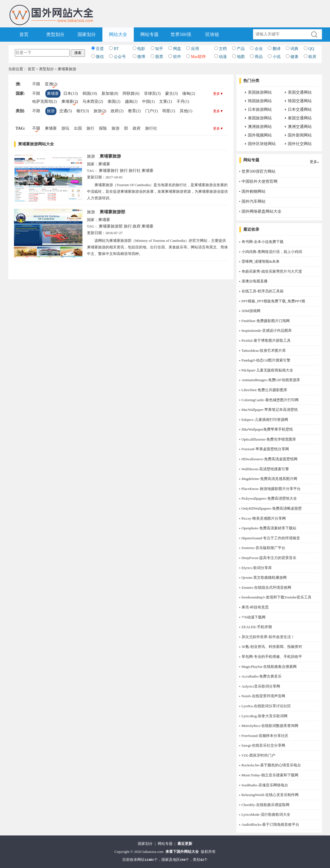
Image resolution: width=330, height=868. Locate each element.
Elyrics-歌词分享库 (257, 568)
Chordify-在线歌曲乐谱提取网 (266, 805)
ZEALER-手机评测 (257, 627)
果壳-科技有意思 (255, 607)
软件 (177, 57)
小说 (277, 57)
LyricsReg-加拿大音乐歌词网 (265, 716)
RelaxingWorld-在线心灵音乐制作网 (270, 795)
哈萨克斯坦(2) (44, 102)
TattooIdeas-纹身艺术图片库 (264, 350)
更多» (314, 162)
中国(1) (148, 102)
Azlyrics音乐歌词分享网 (261, 686)
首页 (24, 34)
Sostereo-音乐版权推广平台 (263, 548)
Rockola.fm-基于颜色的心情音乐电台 (271, 765)
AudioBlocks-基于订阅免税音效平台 (271, 824)
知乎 (159, 49)
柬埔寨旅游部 (112, 212)
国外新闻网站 (300, 135)
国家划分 (87, 34)
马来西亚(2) (93, 102)
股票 (159, 57)
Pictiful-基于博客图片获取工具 (266, 340)
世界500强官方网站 (259, 171)
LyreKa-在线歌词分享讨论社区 (266, 706)
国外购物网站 (254, 191)
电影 (141, 49)
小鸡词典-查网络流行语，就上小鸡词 (272, 252)
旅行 (90, 128)
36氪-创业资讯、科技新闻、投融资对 (272, 647)
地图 (241, 57)
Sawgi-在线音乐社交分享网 (264, 745)
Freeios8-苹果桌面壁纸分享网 (265, 449)
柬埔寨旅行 (109, 171)
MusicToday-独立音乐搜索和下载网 (270, 775)
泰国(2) (114, 102)
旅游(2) (100, 111)
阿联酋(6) (131, 94)
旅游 (51, 111)
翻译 (277, 49)
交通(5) (66, 111)
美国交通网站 (300, 92)
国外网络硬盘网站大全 (262, 211)
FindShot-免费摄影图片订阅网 (266, 321)
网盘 (177, 49)
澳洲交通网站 (300, 127)
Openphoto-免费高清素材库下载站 (269, 528)
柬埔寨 (53, 94)
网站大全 (118, 34)
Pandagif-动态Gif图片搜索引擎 (266, 360)
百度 (100, 49)
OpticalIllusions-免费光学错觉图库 (269, 439)
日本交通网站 (300, 109)
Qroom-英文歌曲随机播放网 (264, 577)
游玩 (65, 128)
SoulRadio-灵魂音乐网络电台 (265, 785)
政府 (137, 128)
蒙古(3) (171, 94)
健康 (294, 57)
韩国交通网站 (300, 101)
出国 (78, 128)
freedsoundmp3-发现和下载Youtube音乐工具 (277, 597)
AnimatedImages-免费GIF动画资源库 (271, 380)
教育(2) (134, 111)
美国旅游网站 (260, 92)
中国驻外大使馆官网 (260, 181)
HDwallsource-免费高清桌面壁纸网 (270, 459)
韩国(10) (90, 94)
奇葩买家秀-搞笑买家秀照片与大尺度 (272, 271)
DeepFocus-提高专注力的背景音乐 (269, 558)
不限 (36, 84)
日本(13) (71, 94)
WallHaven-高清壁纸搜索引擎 (265, 469)
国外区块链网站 (262, 144)
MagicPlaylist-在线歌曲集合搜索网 (269, 667)
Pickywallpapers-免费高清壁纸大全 (269, 498)
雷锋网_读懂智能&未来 (261, 261)
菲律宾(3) (152, 94)
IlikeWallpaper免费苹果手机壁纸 (267, 429)
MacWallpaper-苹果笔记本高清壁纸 (270, 410)
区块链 (212, 34)
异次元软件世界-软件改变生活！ (268, 637)
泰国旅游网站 (260, 118)
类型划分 (55, 34)
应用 (195, 49)
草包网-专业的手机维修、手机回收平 (272, 657)
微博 (141, 57)
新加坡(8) (110, 94)
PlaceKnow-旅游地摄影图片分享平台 (271, 489)
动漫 (223, 57)
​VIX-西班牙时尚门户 (258, 755)
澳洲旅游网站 (260, 127)
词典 (294, 49)
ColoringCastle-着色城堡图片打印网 (270, 400)
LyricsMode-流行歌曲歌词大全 (266, 814)
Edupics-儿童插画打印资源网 (265, 420)
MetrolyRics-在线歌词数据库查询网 (270, 726)
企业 (259, 49)
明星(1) (169, 111)
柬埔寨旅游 (110, 156)
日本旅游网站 (260, 109)
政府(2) (117, 111)
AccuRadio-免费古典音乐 (262, 676)
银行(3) (83, 111)
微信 (100, 57)
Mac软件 (199, 57)
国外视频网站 (260, 135)
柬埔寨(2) (70, 102)
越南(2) (131, 102)
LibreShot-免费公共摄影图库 (264, 390)
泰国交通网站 (300, 118)
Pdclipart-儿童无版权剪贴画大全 (267, 370)
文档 (223, 49)
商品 (259, 57)
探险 (103, 128)
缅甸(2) (189, 94)
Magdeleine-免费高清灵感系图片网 (270, 479)
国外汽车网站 (254, 201)
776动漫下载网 (254, 617)
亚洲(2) (51, 84)
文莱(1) (165, 102)
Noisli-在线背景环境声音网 (263, 696)
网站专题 (149, 34)
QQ (311, 49)
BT (116, 49)
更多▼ (218, 94)
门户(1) (151, 111)
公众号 (120, 57)
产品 (241, 49)
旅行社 (151, 128)
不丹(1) (183, 102)
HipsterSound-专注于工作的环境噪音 (271, 538)
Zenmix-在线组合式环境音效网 (267, 587)
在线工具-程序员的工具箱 (263, 291)
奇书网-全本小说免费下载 (263, 242)
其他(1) (186, 111)
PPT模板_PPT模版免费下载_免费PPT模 (273, 301)
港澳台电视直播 (255, 281)
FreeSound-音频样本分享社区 (265, 736)
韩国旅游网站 (260, 101)
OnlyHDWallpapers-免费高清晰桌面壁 (272, 508)
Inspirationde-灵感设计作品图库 (267, 330)
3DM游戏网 (251, 311)
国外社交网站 (300, 144)
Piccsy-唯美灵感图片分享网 (264, 518)
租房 (312, 57)
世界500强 (181, 34)
